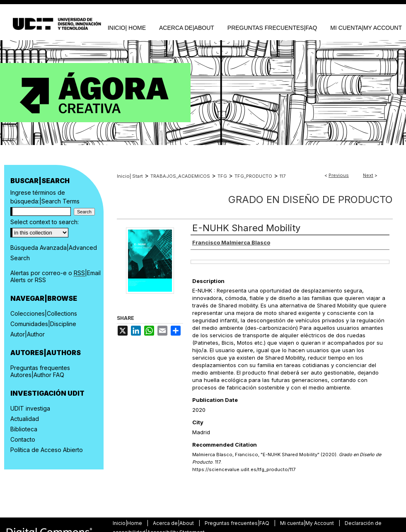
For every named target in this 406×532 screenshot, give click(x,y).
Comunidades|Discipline (43, 324)
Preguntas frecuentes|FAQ (238, 523)
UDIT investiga (30, 408)
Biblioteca (24, 429)
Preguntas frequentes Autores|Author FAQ (40, 371)
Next (368, 175)
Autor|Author (28, 334)
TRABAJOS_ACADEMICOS (180, 176)
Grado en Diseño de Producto (311, 199)
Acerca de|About (174, 523)
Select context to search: (45, 222)
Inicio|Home (128, 523)
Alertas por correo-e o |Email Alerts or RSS (56, 276)
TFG (222, 176)
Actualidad (25, 419)
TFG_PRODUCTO (253, 176)
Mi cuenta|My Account (308, 523)
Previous (339, 175)
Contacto (23, 439)
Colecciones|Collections (44, 313)
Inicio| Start (130, 176)
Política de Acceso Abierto (47, 450)
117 (283, 176)
